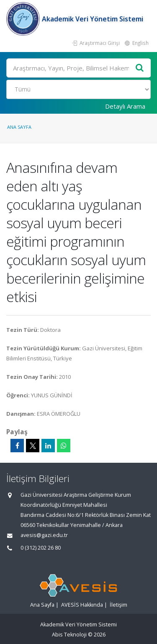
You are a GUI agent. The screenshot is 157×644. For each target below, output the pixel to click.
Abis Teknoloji (69, 635)
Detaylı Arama (125, 106)
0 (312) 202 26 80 (41, 548)
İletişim (118, 605)
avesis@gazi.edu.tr (44, 535)
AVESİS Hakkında (82, 605)
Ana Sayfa (19, 127)
